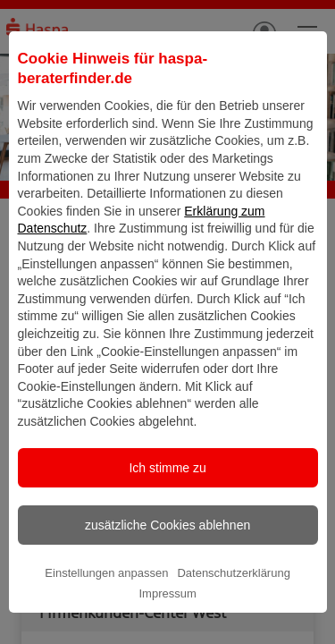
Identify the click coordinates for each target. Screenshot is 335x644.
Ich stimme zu (167, 503)
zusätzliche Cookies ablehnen (167, 560)
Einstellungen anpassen (106, 608)
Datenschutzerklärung (233, 608)
